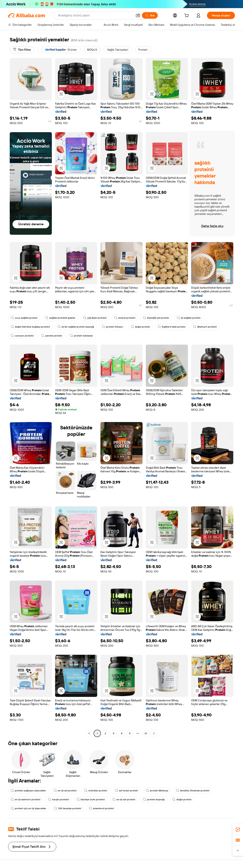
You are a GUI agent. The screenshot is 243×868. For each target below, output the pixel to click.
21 (146, 733)
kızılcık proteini (125, 318)
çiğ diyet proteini (95, 318)
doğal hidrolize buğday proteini (30, 327)
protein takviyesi (81, 336)
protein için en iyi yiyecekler (29, 808)
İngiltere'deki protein (172, 327)
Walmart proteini (205, 327)
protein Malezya (157, 791)
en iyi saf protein (65, 791)
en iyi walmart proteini (26, 799)
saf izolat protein (126, 791)
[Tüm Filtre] (22, 50)
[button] (138, 15)
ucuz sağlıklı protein (24, 318)
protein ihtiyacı (112, 327)
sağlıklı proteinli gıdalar (60, 318)
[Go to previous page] (89, 733)
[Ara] (150, 15)
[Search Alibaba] (95, 15)
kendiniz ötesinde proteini (193, 791)
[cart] (187, 16)
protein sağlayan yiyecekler (28, 791)
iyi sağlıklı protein (189, 318)
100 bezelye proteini (68, 808)
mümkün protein (96, 791)
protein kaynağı (154, 799)
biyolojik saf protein (156, 318)
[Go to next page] (154, 733)
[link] (238, 829)
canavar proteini (22, 336)
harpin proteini (58, 799)
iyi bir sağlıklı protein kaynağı (76, 327)
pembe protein (52, 336)
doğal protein (140, 327)
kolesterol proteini (101, 808)
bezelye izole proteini (91, 799)
